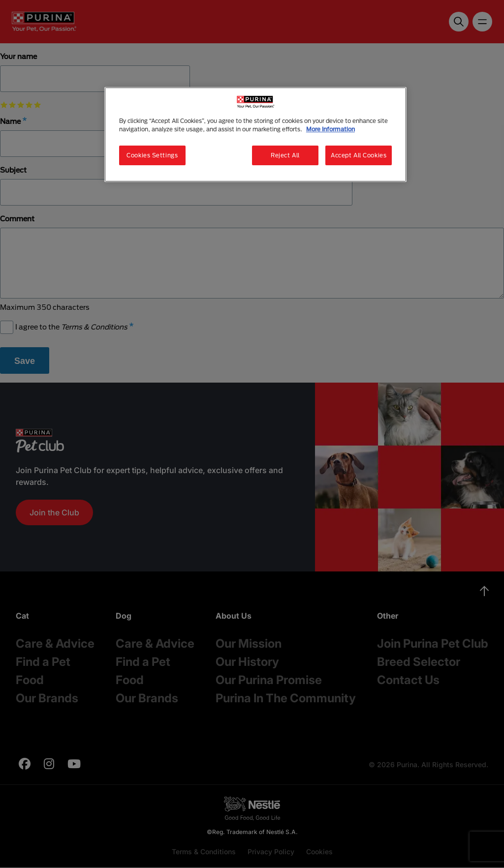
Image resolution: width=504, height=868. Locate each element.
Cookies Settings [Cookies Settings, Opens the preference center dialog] (152, 155)
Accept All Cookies (359, 155)
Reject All (285, 155)
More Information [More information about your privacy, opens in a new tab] (331, 129)
